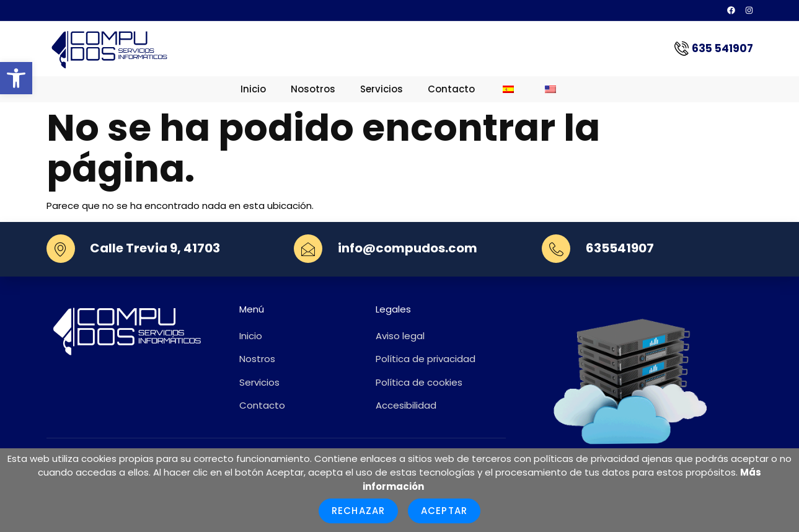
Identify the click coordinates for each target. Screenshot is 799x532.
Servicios (382, 89)
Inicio (253, 89)
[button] (16, 78)
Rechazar (358, 511)
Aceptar (444, 511)
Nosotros (313, 89)
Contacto (451, 89)
